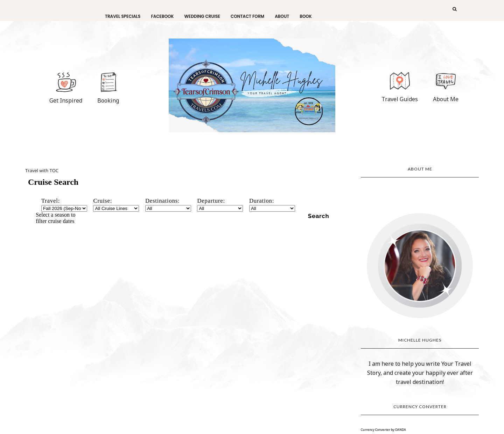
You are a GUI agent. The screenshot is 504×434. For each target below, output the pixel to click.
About (282, 16)
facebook (162, 16)
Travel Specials (123, 16)
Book (306, 16)
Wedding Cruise (202, 16)
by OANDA (398, 430)
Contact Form (247, 16)
